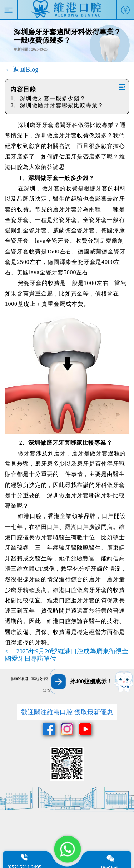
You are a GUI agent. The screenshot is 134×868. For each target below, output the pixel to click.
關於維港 (20, 679)
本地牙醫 (39, 679)
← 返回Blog (22, 70)
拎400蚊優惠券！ (91, 681)
